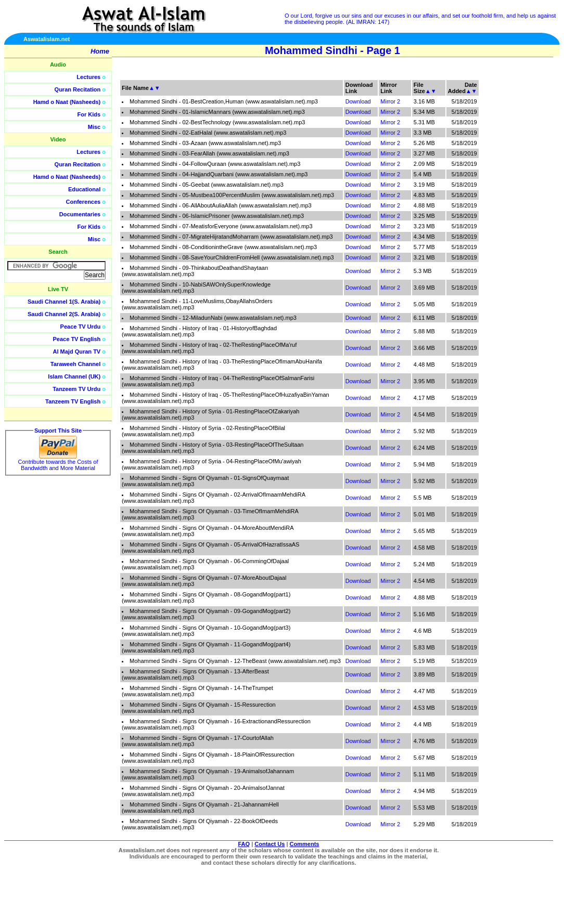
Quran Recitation (78, 89)
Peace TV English (77, 339)
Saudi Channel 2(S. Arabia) (64, 314)
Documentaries (80, 214)
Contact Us (270, 844)
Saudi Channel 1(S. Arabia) (64, 302)
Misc (94, 127)
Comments (305, 844)
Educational (84, 189)
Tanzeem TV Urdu (76, 389)
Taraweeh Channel (75, 364)
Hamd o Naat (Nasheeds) (67, 102)
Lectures (88, 77)
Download (358, 101)
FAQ (244, 844)
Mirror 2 (390, 101)
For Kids (89, 114)
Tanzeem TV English (73, 401)
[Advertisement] (515, 234)
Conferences (84, 202)
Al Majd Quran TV (77, 352)
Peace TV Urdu (81, 327)
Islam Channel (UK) (74, 376)
